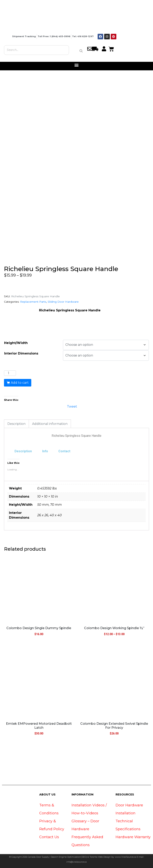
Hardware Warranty (133, 837)
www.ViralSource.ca (126, 857)
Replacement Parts (33, 302)
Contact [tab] (64, 451)
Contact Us (49, 837)
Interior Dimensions (21, 353)
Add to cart (20, 383)
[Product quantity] (10, 373)
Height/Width (16, 343)
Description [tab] (16, 424)
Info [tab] (45, 451)
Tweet (72, 406)
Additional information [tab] (50, 424)
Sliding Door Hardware (63, 302)
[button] (77, 65)
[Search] (81, 51)
